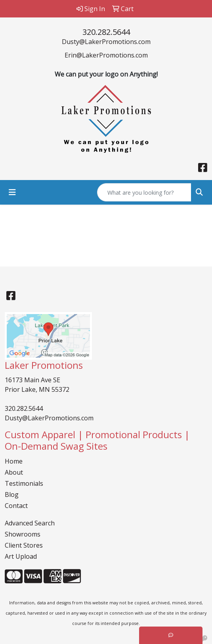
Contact (16, 506)
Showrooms (23, 534)
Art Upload (21, 556)
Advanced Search (30, 523)
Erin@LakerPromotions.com (106, 55)
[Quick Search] (144, 192)
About (14, 472)
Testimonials (24, 483)
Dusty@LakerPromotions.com (106, 42)
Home (14, 461)
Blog (12, 494)
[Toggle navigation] (12, 192)
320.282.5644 (106, 32)
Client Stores (24, 545)
